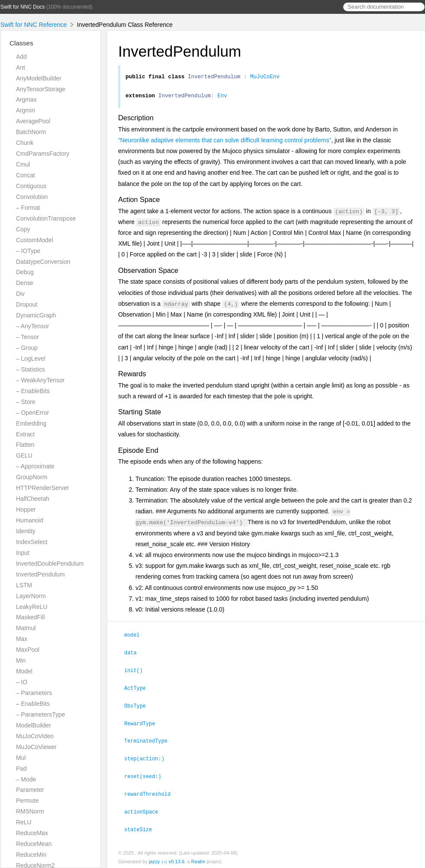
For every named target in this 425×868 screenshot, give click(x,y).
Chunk (25, 143)
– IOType (28, 251)
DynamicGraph (36, 315)
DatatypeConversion (43, 262)
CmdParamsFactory (43, 154)
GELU (24, 455)
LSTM (24, 585)
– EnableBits (33, 391)
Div (20, 294)
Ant (21, 67)
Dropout (27, 304)
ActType (139, 689)
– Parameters (34, 693)
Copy (23, 229)
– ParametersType (40, 714)
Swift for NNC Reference (34, 25)
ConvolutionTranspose (46, 218)
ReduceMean (34, 844)
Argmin (26, 110)
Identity (26, 531)
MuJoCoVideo (35, 736)
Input (23, 553)
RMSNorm (30, 811)
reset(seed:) (146, 775)
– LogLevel (31, 359)
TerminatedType (150, 740)
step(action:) (148, 758)
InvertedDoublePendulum (50, 564)
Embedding (31, 423)
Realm (198, 859)
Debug (25, 272)
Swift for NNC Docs (23, 7)
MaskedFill (30, 617)
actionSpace (145, 810)
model (136, 637)
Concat (26, 175)
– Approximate (35, 466)
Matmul (26, 628)
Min (21, 660)
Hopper (26, 509)
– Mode (26, 779)
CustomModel (35, 240)
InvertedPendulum (40, 574)
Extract (25, 434)
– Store (26, 402)
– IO (22, 682)
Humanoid (30, 520)
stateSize (142, 827)
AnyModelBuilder (39, 78)
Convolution (32, 197)
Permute (27, 801)
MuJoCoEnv (265, 77)
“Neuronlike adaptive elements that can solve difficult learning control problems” (225, 143)
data (134, 654)
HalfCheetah (33, 499)
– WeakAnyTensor (40, 380)
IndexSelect (32, 542)
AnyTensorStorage (41, 89)
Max (22, 639)
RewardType (143, 724)
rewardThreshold (151, 792)
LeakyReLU (32, 607)
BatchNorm (31, 132)
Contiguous (31, 186)
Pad (21, 769)
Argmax (26, 99)
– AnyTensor (32, 326)
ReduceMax (32, 833)
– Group (27, 348)
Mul (21, 758)
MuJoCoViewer (36, 747)
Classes (21, 43)
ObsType (139, 706)
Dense (25, 283)
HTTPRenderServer (42, 488)
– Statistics (31, 369)
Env (222, 98)
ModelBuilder (34, 725)
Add (21, 57)
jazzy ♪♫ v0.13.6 (167, 859)
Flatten (25, 445)
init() (137, 672)
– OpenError (32, 413)
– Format (28, 208)
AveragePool (33, 121)
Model (24, 671)
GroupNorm (32, 477)
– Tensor (27, 337)
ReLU (24, 822)
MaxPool (28, 650)
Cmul (23, 164)
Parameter (30, 790)
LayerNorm (31, 596)
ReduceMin (31, 855)
